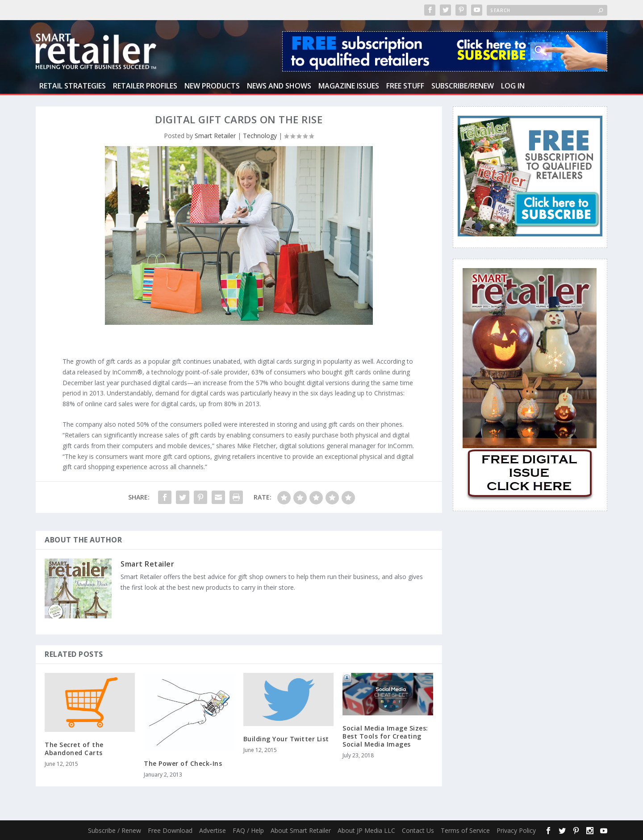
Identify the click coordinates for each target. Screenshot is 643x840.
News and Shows (279, 86)
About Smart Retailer (301, 830)
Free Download (170, 830)
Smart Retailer (215, 136)
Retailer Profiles (145, 86)
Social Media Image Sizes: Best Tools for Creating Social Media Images (385, 736)
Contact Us (418, 830)
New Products (212, 86)
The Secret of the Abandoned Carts (74, 749)
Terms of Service (465, 830)
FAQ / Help (248, 830)
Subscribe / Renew (115, 830)
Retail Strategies (73, 86)
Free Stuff (405, 86)
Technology (260, 136)
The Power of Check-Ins (183, 763)
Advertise (213, 830)
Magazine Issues (349, 86)
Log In (513, 86)
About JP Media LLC (366, 830)
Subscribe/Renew (463, 86)
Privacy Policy (516, 830)
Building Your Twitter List (286, 739)
